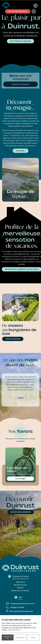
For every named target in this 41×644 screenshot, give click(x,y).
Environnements (20, 585)
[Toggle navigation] (34, 11)
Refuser (33, 638)
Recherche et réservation (21, 84)
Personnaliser (20, 638)
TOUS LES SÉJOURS (13, 339)
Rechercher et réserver (21, 591)
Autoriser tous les (8, 637)
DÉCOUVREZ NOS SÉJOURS (20, 41)
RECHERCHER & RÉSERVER (21, 512)
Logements (21, 582)
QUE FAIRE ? (21, 151)
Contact (20, 588)
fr (36, 6)
